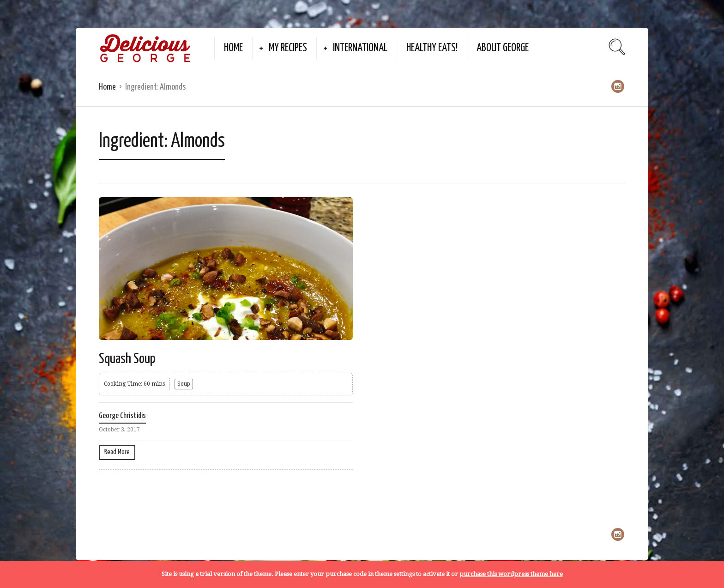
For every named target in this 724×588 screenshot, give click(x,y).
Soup (184, 384)
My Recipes (288, 48)
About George (503, 48)
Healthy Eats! (432, 48)
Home (233, 48)
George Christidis (122, 416)
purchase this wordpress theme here (511, 574)
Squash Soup (127, 359)
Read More (117, 452)
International (360, 48)
